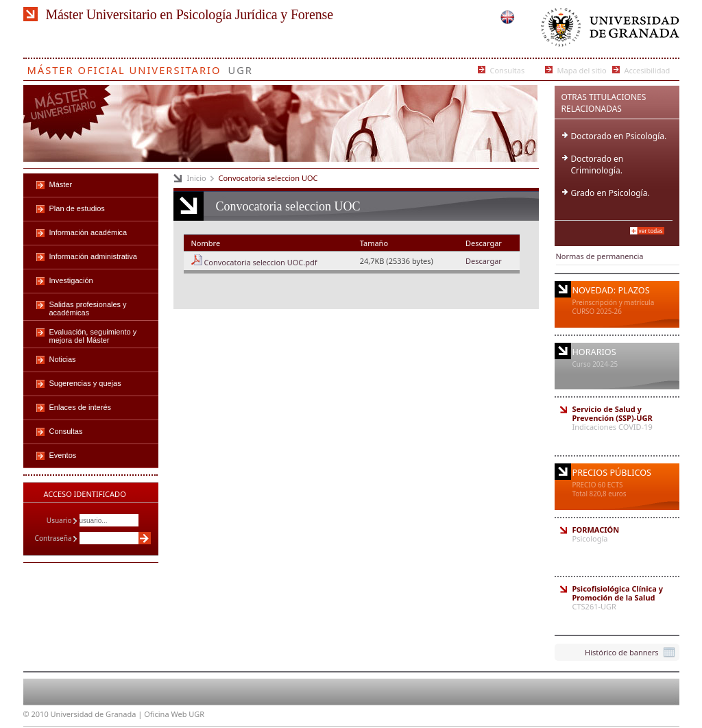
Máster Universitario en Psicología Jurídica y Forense (190, 14)
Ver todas (651, 231)
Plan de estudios (77, 208)
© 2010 (36, 714)
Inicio (197, 178)
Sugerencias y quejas (85, 383)
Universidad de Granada (607, 31)
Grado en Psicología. (610, 193)
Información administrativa (93, 256)
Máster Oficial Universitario (124, 68)
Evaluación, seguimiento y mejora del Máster (93, 336)
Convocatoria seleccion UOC (268, 178)
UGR (240, 68)
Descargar (484, 261)
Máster (61, 184)
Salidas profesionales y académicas (88, 308)
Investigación (71, 280)
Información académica (88, 232)
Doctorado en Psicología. (619, 136)
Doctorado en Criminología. (597, 165)
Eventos (63, 455)
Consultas (508, 70)
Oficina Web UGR (174, 714)
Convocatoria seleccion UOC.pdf (260, 262)
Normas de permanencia (600, 256)
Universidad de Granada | (98, 714)
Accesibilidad (647, 70)
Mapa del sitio (582, 70)
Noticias (63, 359)
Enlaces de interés (81, 407)
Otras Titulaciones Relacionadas (604, 103)
